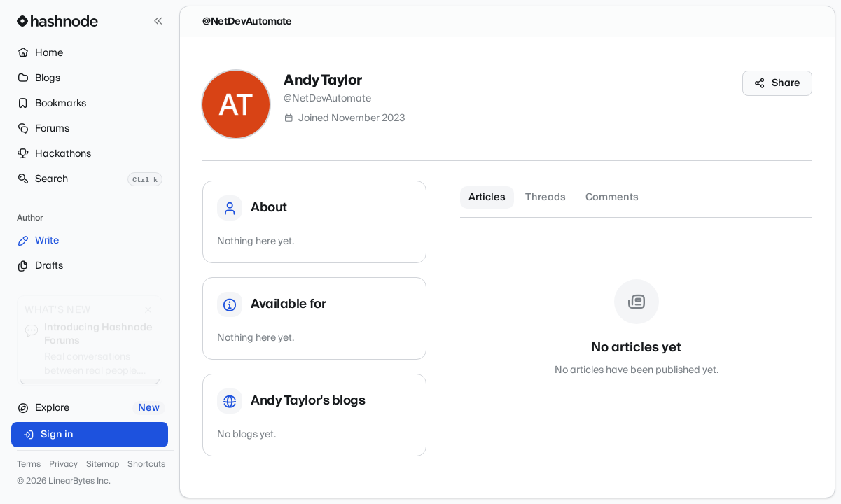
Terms (29, 465)
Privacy (63, 465)
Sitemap (103, 465)
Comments (612, 197)
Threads (545, 197)
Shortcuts (146, 465)
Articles (487, 197)
